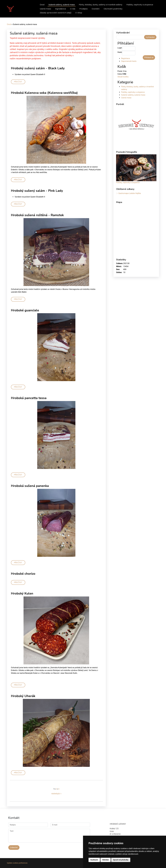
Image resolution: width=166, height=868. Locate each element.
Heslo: (120, 52)
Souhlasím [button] (94, 860)
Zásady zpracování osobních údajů (56, 13)
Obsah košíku (123, 77)
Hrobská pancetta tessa (29, 398)
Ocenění (96, 9)
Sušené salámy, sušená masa (62, 5)
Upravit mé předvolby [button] (121, 860)
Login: (120, 48)
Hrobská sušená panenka (30, 486)
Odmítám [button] (106, 860)
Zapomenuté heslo (129, 61)
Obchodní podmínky (113, 9)
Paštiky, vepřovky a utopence (140, 5)
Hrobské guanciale (25, 310)
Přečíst (18, 82)
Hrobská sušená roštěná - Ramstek (37, 215)
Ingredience (61, 9)
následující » (56, 794)
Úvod (42, 5)
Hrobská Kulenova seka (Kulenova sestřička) (44, 93)
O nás (73, 9)
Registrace (125, 58)
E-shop (79, 13)
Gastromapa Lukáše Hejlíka (130, 193)
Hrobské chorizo (23, 574)
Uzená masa (45, 9)
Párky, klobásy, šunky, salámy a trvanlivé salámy (101, 5)
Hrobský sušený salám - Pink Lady (37, 191)
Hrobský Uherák (23, 696)
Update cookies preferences (17, 863)
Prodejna (83, 9)
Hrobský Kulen (22, 593)
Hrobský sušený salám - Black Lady (38, 68)
